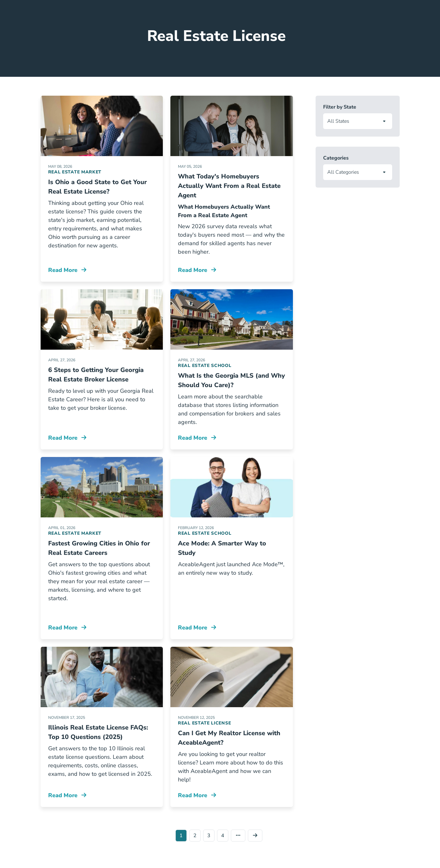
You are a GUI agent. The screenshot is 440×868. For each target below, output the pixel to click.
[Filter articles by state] (358, 121)
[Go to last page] (239, 836)
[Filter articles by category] (358, 172)
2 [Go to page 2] (195, 836)
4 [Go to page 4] (223, 836)
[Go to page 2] (256, 836)
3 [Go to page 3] (209, 836)
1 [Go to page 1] (181, 836)
